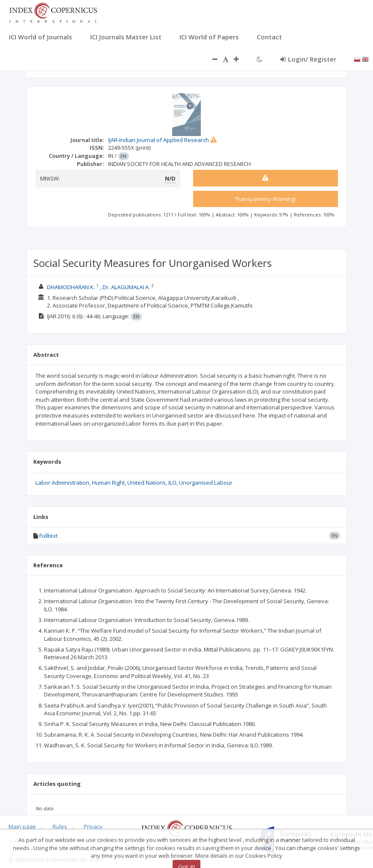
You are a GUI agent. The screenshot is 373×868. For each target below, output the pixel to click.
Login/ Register (308, 59)
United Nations (147, 483)
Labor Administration (62, 483)
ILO (172, 483)
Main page (22, 827)
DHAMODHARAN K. (71, 287)
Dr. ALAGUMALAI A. (126, 287)
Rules (60, 827)
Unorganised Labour (206, 483)
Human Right (108, 483)
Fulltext (48, 536)
